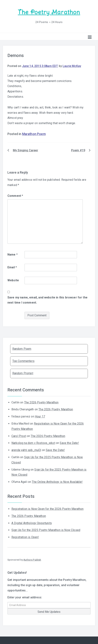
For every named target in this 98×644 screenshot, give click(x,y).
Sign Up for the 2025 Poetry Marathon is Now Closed (46, 530)
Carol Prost (19, 436)
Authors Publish (32, 560)
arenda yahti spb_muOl (26, 450)
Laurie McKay (72, 66)
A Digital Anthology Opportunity (32, 523)
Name (13, 255)
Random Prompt (23, 373)
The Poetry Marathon (49, 12)
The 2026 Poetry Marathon (41, 402)
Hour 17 (40, 416)
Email (12, 267)
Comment (15, 196)
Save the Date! (69, 443)
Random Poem (22, 349)
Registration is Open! (25, 537)
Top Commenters (23, 361)
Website (13, 280)
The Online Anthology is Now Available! (57, 482)
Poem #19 (78, 150)
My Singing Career (25, 150)
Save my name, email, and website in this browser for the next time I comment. (47, 300)
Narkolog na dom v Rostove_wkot (33, 443)
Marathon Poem (34, 134)
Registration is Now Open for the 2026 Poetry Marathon (47, 509)
